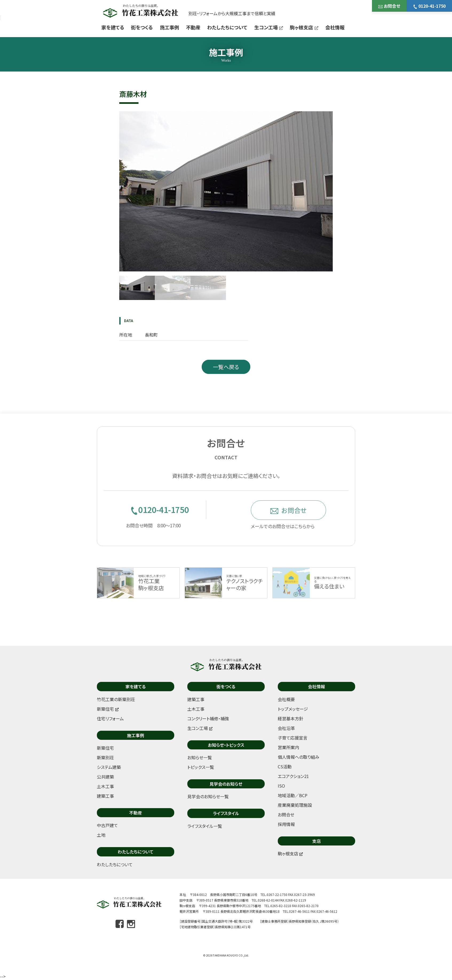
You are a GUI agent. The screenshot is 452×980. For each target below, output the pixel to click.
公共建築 (105, 777)
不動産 (193, 27)
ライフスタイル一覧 (205, 826)
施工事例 (169, 27)
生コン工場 (269, 27)
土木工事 (105, 786)
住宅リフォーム (110, 718)
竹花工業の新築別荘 (116, 699)
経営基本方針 (291, 718)
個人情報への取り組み (299, 757)
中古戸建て (107, 825)
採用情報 (286, 824)
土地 (101, 835)
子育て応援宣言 (293, 738)
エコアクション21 (293, 776)
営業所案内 (288, 747)
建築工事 (105, 796)
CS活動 (285, 766)
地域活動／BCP (293, 795)
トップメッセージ (293, 709)
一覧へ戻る (226, 367)
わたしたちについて (227, 27)
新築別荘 (105, 757)
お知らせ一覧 (200, 757)
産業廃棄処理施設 (295, 805)
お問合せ (389, 6)
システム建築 (109, 767)
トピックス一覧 (201, 767)
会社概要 (286, 699)
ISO (281, 786)
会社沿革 (286, 728)
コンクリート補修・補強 (208, 718)
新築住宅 (105, 748)
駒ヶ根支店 (304, 27)
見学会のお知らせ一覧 (208, 796)
